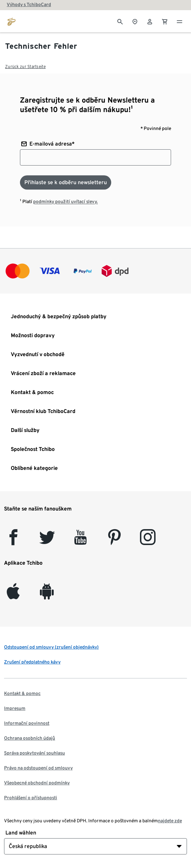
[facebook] (13, 541)
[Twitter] (47, 541)
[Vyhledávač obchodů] (135, 21)
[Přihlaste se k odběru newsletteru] (66, 182)
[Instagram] (148, 541)
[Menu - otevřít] (180, 21)
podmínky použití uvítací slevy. (65, 201)
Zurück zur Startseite (25, 67)
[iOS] (13, 595)
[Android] (47, 595)
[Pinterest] (114, 541)
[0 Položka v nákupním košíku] (165, 21)
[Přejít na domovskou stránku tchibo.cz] (11, 21)
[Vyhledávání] (120, 21)
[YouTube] (81, 541)
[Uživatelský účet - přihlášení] (150, 21)
